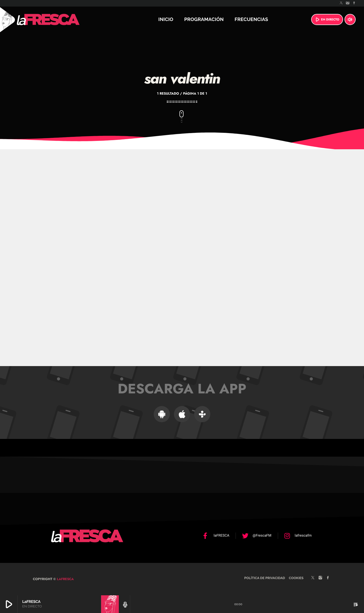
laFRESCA (65, 579)
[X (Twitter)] (341, 3)
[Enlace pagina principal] (62, 19)
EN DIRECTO (327, 19)
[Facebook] (354, 3)
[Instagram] (348, 3)
